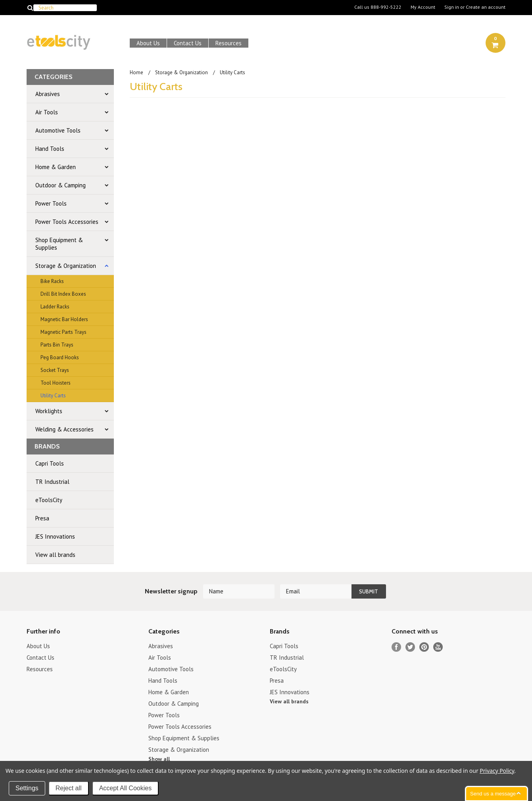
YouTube (438, 647)
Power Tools (51, 203)
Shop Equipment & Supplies (59, 244)
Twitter (410, 647)
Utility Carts (53, 396)
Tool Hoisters (56, 383)
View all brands (55, 555)
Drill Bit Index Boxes (63, 294)
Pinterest (424, 647)
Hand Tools (50, 149)
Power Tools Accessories (67, 222)
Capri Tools (50, 463)
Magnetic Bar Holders (64, 319)
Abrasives (48, 94)
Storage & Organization (66, 266)
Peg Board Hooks (60, 357)
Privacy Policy (497, 771)
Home (136, 72)
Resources (229, 43)
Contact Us (188, 43)
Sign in (452, 7)
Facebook (397, 647)
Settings (27, 788)
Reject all (69, 788)
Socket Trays (55, 370)
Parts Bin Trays (57, 345)
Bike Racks (52, 281)
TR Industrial (52, 482)
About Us (148, 43)
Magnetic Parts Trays (63, 332)
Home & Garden (56, 167)
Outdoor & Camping (60, 185)
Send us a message (493, 794)
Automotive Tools (58, 130)
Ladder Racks (55, 307)
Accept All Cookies (126, 788)
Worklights (49, 411)
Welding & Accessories (64, 429)
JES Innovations (55, 536)
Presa (42, 518)
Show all (159, 759)
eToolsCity (49, 500)
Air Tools (47, 112)
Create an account (486, 7)
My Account (423, 7)
